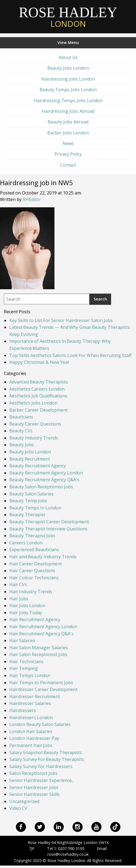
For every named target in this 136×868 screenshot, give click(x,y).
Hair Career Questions (32, 571)
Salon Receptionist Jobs (33, 773)
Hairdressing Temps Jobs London (68, 101)
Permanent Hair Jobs (31, 745)
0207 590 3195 (71, 848)
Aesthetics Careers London (37, 389)
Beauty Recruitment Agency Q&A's (44, 480)
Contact (68, 165)
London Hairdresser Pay (34, 738)
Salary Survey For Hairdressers (41, 766)
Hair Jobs (19, 599)
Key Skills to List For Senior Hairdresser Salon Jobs (61, 320)
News (68, 143)
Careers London (26, 543)
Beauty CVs (21, 431)
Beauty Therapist (27, 515)
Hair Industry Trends (31, 592)
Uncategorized (24, 801)
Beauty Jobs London (68, 68)
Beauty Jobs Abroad (68, 122)
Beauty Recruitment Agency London (46, 473)
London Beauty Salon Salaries (40, 724)
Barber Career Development (38, 410)
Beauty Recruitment (30, 459)
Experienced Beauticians (34, 550)
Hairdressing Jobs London (68, 79)
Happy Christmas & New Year (39, 362)
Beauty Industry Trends (34, 438)
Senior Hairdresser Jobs (34, 787)
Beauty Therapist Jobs (32, 536)
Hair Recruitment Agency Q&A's (41, 634)
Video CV (18, 808)
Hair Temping (24, 668)
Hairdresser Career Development (43, 689)
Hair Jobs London (27, 606)
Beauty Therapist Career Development (49, 522)
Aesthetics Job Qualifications (38, 396)
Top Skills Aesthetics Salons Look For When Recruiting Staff (70, 355)
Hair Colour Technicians (34, 578)
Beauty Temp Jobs (28, 501)
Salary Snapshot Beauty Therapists (46, 752)
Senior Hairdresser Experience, (41, 780)
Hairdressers (23, 710)
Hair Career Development (36, 564)
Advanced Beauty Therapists (39, 382)
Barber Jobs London (68, 133)
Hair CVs (18, 584)
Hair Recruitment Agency (35, 619)
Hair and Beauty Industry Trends (43, 557)
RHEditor (32, 199)
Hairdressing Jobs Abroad (68, 111)
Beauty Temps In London (35, 508)
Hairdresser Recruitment (35, 696)
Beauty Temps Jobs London (68, 90)
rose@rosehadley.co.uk (68, 854)
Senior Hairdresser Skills (34, 794)
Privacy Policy (68, 154)
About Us (68, 57)
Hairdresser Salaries (30, 703)
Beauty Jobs (22, 445)
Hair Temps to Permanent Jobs (41, 683)
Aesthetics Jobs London (33, 403)
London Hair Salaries (31, 731)
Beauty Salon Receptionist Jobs (41, 487)
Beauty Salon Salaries (31, 494)
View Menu (68, 42)
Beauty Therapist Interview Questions (48, 529)
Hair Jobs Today (26, 613)
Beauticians (21, 417)
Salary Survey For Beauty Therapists (47, 759)
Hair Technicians (26, 662)
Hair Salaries (22, 640)
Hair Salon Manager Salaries (39, 648)
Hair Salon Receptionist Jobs (38, 654)
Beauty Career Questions (35, 424)
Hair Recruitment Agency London (43, 627)
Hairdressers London (31, 718)
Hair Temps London (30, 675)
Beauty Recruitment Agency (38, 466)
